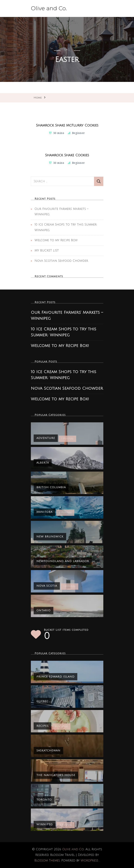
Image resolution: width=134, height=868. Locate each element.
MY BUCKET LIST (47, 251)
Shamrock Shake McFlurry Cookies (67, 125)
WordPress (89, 861)
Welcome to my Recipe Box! (56, 240)
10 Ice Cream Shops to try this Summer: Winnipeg (63, 332)
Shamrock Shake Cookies (67, 155)
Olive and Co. (49, 8)
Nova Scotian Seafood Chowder (61, 261)
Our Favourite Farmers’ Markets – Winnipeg (67, 316)
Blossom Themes (47, 861)
